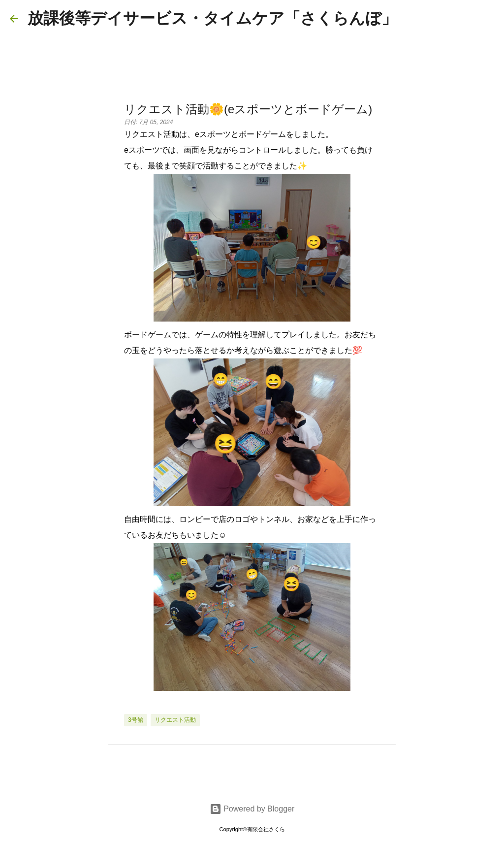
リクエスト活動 (175, 720)
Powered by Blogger (252, 809)
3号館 (136, 720)
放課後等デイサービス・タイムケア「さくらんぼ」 (212, 18)
